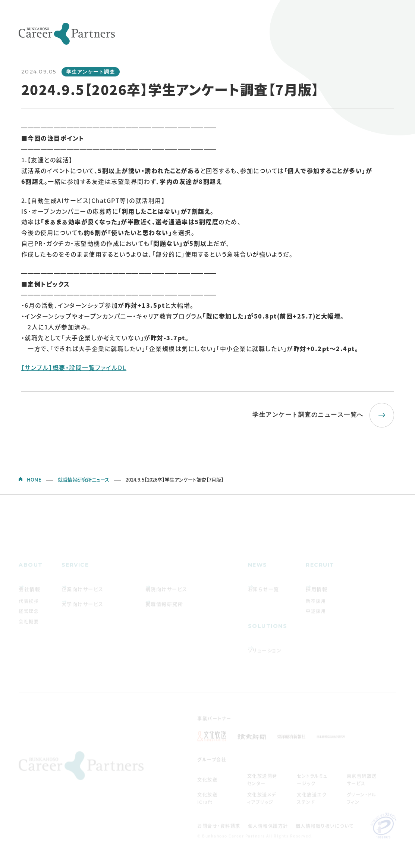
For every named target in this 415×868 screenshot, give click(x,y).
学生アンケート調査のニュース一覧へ (308, 415)
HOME (34, 480)
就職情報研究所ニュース (84, 480)
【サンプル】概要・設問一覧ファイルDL (74, 367)
